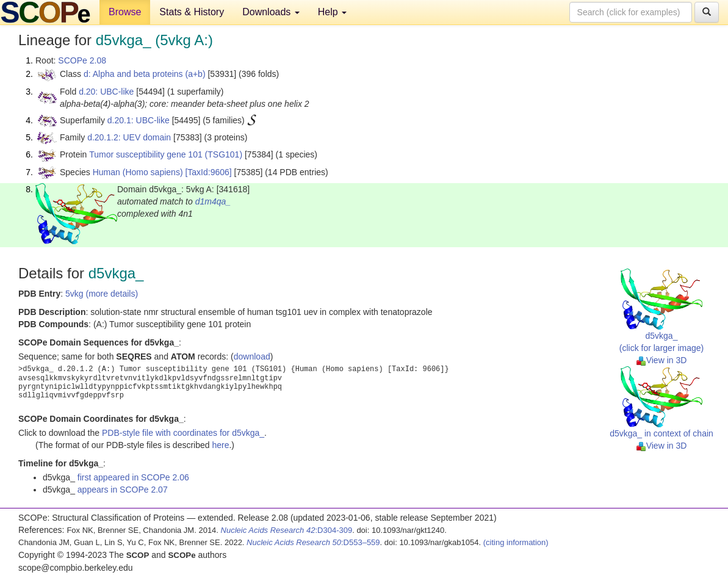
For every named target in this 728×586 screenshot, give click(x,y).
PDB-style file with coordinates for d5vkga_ (183, 433)
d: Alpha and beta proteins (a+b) (145, 74)
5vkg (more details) (102, 294)
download (252, 356)
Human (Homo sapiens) (138, 172)
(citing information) (516, 542)
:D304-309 (287, 530)
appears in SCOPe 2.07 (123, 490)
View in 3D (662, 360)
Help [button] (332, 12)
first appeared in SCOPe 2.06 (133, 477)
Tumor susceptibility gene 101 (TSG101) (166, 154)
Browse (125, 12)
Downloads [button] (271, 12)
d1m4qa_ (213, 201)
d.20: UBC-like (106, 92)
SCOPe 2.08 (82, 60)
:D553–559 (313, 542)
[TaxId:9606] (208, 172)
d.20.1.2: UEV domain (129, 137)
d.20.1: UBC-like (139, 120)
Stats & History (192, 12)
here (220, 445)
